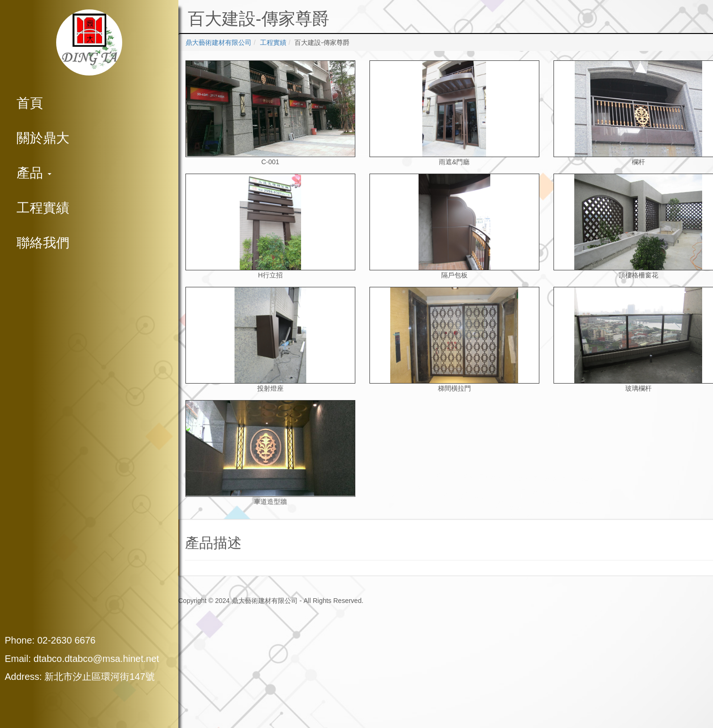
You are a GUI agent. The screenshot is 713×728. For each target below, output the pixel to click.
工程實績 (43, 208)
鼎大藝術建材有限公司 (218, 42)
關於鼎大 (43, 138)
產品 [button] (34, 173)
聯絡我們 (43, 243)
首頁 (30, 103)
